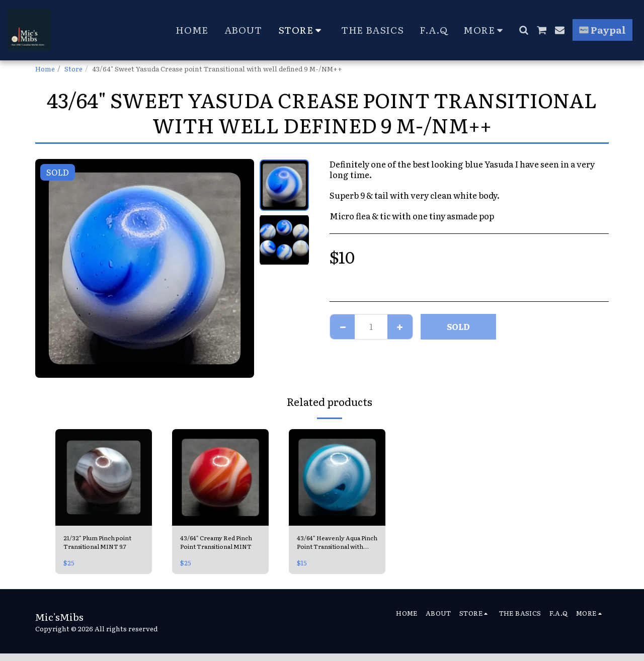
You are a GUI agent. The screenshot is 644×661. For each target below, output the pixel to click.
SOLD (458, 326)
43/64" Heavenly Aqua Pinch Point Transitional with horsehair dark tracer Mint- (337, 544)
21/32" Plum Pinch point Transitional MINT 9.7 (102, 544)
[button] (524, 30)
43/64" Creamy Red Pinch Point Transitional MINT (220, 544)
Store (73, 68)
